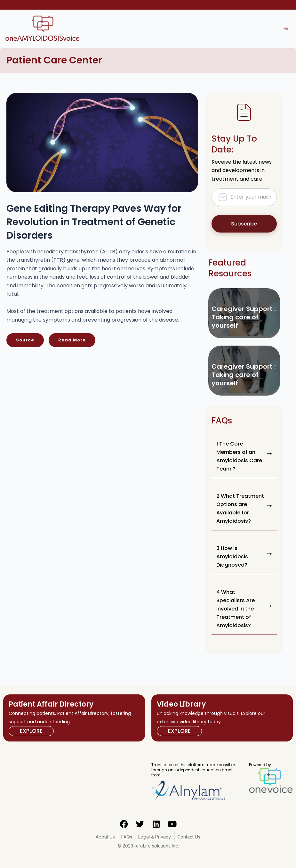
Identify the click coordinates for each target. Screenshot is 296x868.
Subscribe (244, 224)
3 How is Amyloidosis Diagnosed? (232, 557)
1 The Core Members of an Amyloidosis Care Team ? (239, 456)
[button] (244, 457)
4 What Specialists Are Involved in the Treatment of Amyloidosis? (236, 609)
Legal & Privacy (155, 837)
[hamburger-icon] (286, 29)
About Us (105, 837)
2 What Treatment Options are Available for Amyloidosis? (240, 508)
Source (25, 340)
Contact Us (189, 837)
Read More (72, 340)
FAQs (126, 837)
